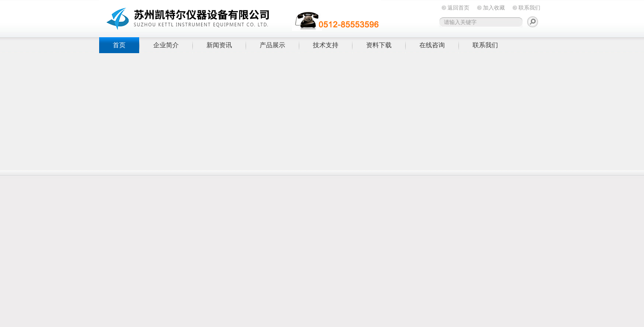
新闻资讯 (219, 45)
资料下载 (379, 45)
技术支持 (326, 45)
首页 (119, 45)
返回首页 (458, 8)
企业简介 (166, 45)
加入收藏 (494, 8)
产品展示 (272, 45)
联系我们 (529, 8)
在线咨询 (432, 45)
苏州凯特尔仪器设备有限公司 (240, 17)
